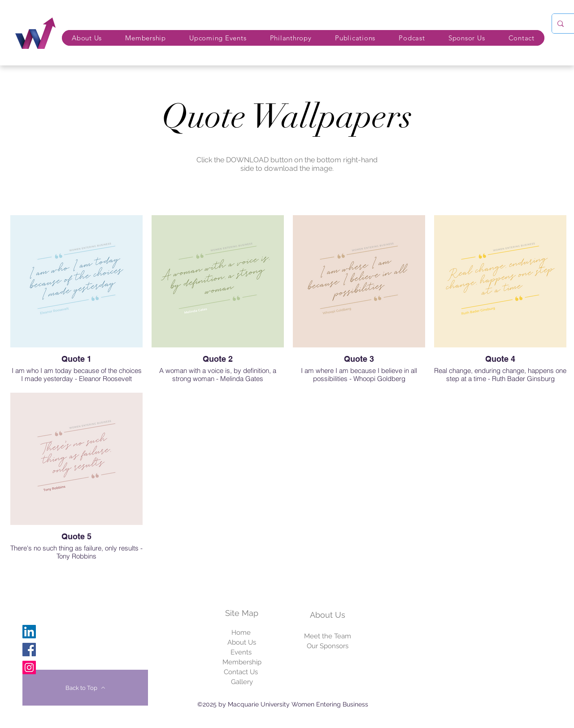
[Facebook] (29, 650)
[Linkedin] (29, 632)
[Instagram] (29, 667)
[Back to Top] (85, 688)
